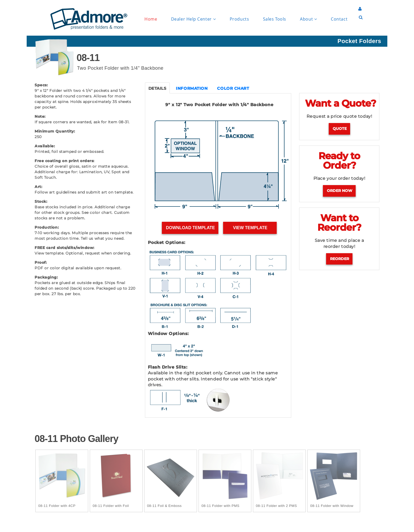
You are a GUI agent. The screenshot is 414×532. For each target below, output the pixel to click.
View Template (250, 228)
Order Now (340, 191)
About (308, 19)
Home (151, 19)
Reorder (340, 259)
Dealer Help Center (193, 19)
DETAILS (157, 88)
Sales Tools (275, 19)
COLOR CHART (233, 88)
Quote (340, 129)
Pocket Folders (359, 41)
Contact (339, 19)
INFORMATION (192, 88)
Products (239, 19)
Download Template (190, 228)
